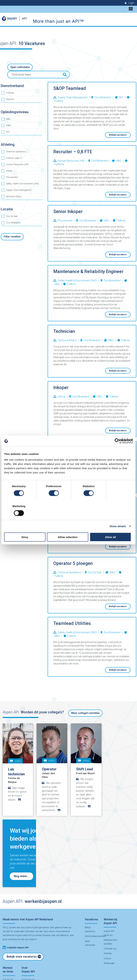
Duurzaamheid (29, 918)
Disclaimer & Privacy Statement (41, 972)
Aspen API (19, 972)
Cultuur (107, 888)
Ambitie (107, 883)
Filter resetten (12, 230)
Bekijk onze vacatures (24, 879)
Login (130, 3)
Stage (6, 927)
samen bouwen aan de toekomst (52, 858)
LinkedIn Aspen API (16, 870)
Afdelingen (109, 893)
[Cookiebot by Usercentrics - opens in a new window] (117, 451)
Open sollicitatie (20, 67)
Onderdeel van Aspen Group (27, 944)
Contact (25, 953)
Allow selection (68, 527)
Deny (25, 527)
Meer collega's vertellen (85, 706)
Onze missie (27, 913)
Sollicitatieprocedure (95, 859)
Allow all (112, 527)
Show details (118, 516)
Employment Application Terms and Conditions (81, 972)
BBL (5, 922)
